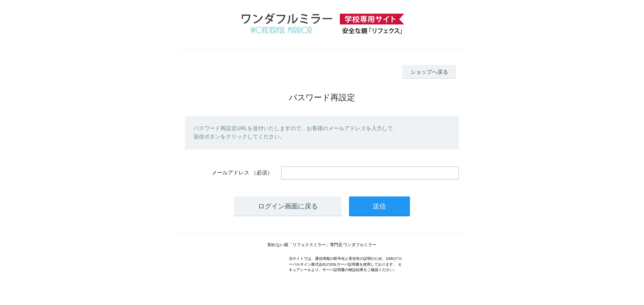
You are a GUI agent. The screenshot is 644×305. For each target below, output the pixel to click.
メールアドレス (231, 173)
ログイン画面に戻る (288, 206)
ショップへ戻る (429, 72)
